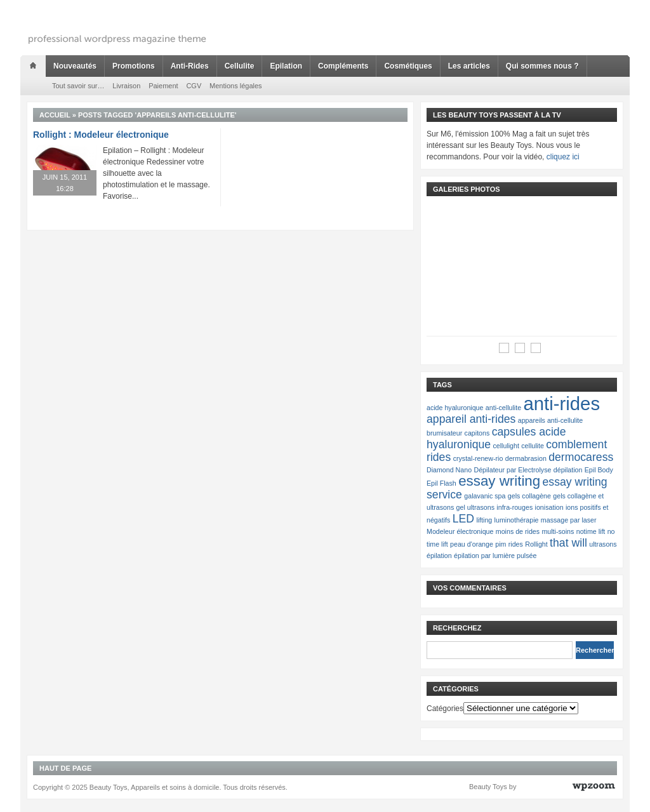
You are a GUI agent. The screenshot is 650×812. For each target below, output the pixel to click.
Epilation (286, 66)
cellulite (533, 446)
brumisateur (444, 433)
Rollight (536, 544)
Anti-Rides (190, 66)
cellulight (506, 446)
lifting (484, 520)
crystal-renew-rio (478, 458)
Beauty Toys (488, 787)
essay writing (499, 481)
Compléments (343, 66)
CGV (194, 86)
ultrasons (603, 544)
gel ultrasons (475, 507)
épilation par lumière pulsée (495, 556)
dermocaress (581, 457)
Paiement (163, 86)
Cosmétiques (408, 66)
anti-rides (561, 403)
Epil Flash (441, 483)
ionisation (549, 507)
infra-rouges (514, 507)
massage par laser (569, 520)
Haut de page (65, 768)
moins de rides (518, 531)
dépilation (568, 470)
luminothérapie (517, 520)
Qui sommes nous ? (542, 66)
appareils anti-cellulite (550, 420)
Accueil (55, 115)
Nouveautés (75, 66)
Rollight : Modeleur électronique (101, 135)
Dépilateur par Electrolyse (512, 470)
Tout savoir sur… (78, 86)
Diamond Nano (449, 470)
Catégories (445, 709)
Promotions (134, 66)
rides (516, 544)
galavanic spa (485, 496)
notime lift (591, 531)
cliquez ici (563, 157)
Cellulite (240, 66)
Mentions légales (236, 86)
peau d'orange (472, 544)
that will (568, 543)
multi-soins (558, 531)
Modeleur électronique (460, 531)
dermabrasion (526, 458)
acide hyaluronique (455, 408)
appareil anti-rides (471, 419)
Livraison (126, 86)
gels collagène (529, 496)
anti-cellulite (503, 408)
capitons (477, 433)
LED (463, 519)
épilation (439, 556)
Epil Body (599, 470)
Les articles (469, 66)
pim (501, 544)
